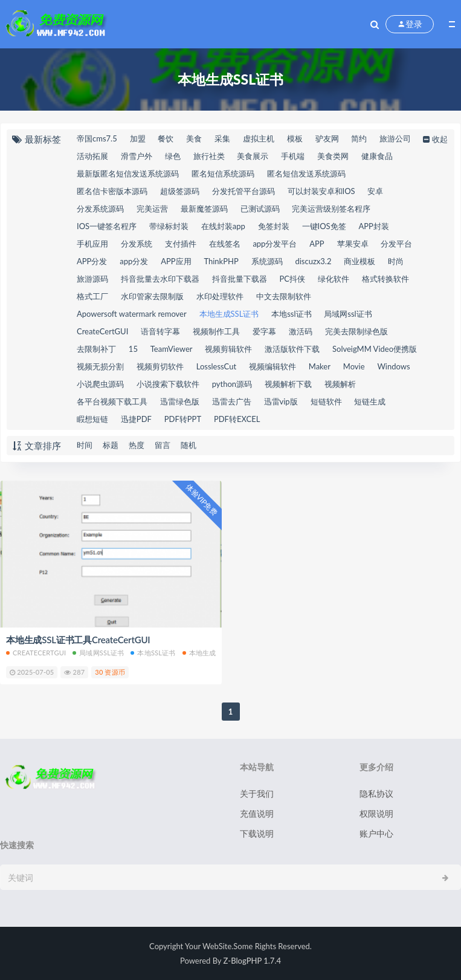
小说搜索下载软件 (168, 384)
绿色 (173, 156)
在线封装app (223, 226)
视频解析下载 (288, 384)
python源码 (232, 384)
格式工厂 (92, 296)
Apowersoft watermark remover (132, 314)
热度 (137, 445)
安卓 (375, 191)
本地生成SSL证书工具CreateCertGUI (78, 640)
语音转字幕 (160, 331)
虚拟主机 (259, 138)
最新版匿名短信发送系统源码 (128, 174)
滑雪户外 (137, 156)
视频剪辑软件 (228, 349)
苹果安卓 (353, 244)
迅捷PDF (136, 419)
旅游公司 (395, 138)
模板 (295, 138)
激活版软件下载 (292, 349)
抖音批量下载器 (240, 279)
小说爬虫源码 (100, 384)
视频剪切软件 (160, 366)
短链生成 (370, 401)
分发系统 (137, 244)
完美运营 (152, 209)
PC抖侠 (293, 279)
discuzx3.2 (313, 261)
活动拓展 (92, 156)
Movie (354, 366)
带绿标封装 (169, 226)
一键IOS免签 (324, 226)
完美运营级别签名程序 (331, 209)
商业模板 (359, 261)
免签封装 (274, 226)
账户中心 (376, 833)
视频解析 (340, 384)
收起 (434, 139)
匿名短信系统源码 (223, 174)
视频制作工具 (216, 331)
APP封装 (373, 226)
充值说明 (257, 813)
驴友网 (327, 138)
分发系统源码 (100, 209)
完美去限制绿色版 (356, 331)
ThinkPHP (221, 261)
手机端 (293, 156)
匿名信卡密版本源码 (112, 191)
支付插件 (181, 244)
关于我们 (257, 793)
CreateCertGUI (102, 331)
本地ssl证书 (291, 314)
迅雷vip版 (281, 401)
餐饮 (166, 138)
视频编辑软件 (272, 366)
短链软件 (326, 401)
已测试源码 (260, 209)
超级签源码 (180, 191)
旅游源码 (92, 279)
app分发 (134, 261)
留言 (163, 445)
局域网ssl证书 (348, 314)
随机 (189, 445)
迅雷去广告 (232, 401)
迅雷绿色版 (180, 401)
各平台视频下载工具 (112, 401)
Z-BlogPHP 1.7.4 (252, 961)
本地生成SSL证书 (229, 314)
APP (317, 244)
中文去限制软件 (284, 296)
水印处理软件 (220, 296)
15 (133, 349)
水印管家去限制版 (152, 296)
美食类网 (333, 156)
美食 (194, 138)
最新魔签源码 (204, 209)
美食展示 (253, 156)
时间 (85, 445)
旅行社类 (209, 156)
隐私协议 (376, 793)
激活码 (301, 331)
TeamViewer (172, 349)
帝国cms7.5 (97, 138)
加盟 (138, 138)
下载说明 (257, 833)
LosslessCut (216, 366)
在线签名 (225, 244)
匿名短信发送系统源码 (306, 174)
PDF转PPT (183, 419)
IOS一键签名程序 (107, 226)
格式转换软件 (385, 279)
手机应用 (92, 244)
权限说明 (376, 813)
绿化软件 (334, 279)
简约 (359, 138)
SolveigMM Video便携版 (375, 349)
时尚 (396, 261)
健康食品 (377, 156)
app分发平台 (275, 244)
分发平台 (396, 244)
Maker (320, 366)
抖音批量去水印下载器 (160, 279)
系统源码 (267, 261)
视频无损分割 (100, 366)
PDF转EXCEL (237, 419)
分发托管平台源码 (243, 191)
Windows (393, 366)
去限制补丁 (96, 349)
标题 (111, 445)
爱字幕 (264, 331)
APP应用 (176, 261)
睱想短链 (92, 419)
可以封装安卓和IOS (321, 191)
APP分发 (92, 261)
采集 (222, 138)
